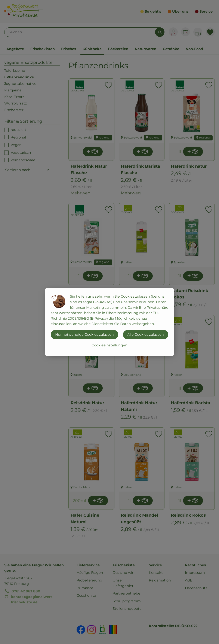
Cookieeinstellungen (109, 345)
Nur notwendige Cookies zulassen (84, 335)
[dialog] (109, 322)
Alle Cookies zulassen (146, 335)
